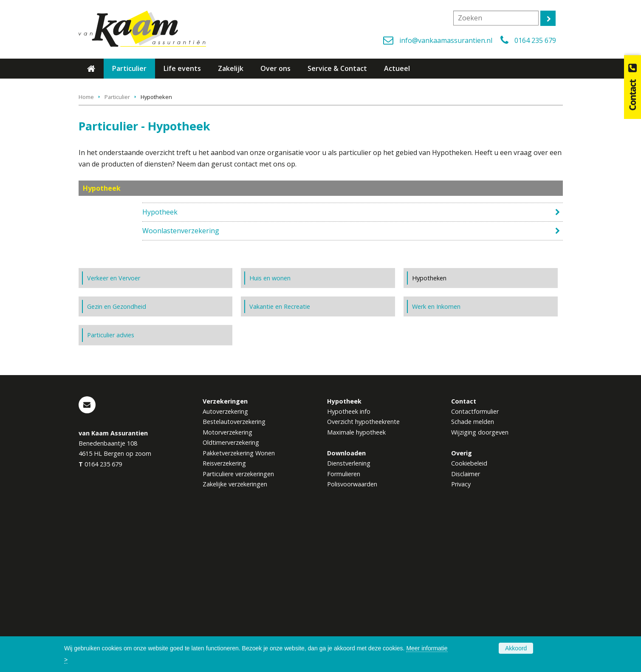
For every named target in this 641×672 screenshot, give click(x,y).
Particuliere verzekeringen (238, 622)
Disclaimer (466, 622)
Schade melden (473, 570)
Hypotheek (160, 347)
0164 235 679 (535, 40)
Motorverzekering (227, 580)
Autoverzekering (225, 560)
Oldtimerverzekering (231, 591)
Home (86, 232)
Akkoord (516, 648)
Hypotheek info (349, 560)
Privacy (461, 632)
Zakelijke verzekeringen (235, 632)
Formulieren (344, 622)
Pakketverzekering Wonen (239, 601)
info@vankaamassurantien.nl (446, 40)
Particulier (117, 232)
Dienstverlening (349, 611)
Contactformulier (475, 560)
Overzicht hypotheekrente (363, 570)
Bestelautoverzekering (234, 570)
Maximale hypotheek (356, 580)
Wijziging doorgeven (480, 580)
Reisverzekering (224, 611)
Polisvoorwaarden (352, 632)
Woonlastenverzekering (181, 366)
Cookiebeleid (469, 611)
